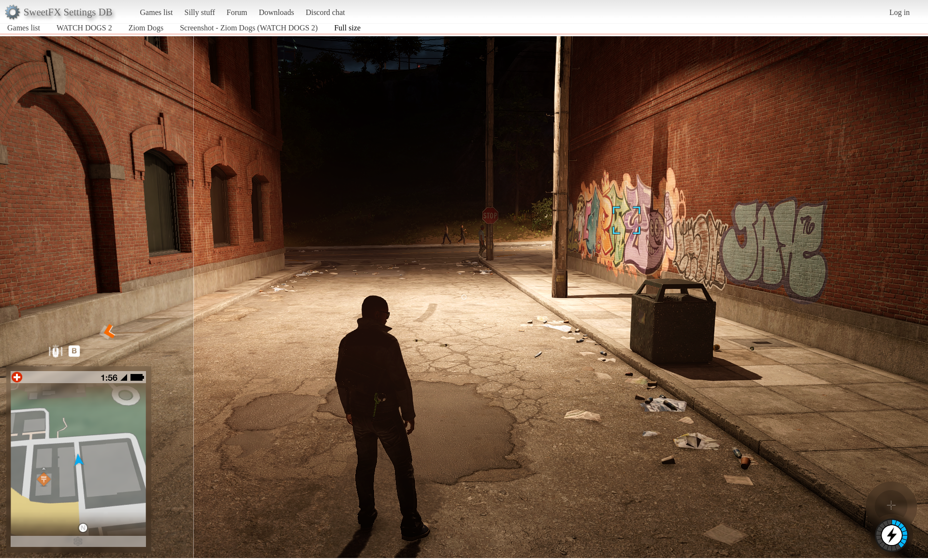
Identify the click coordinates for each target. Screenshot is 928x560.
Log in (899, 12)
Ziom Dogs (146, 28)
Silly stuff (200, 12)
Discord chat (325, 12)
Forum (237, 12)
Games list (157, 12)
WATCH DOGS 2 (84, 28)
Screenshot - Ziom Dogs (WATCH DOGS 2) (249, 28)
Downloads (276, 12)
